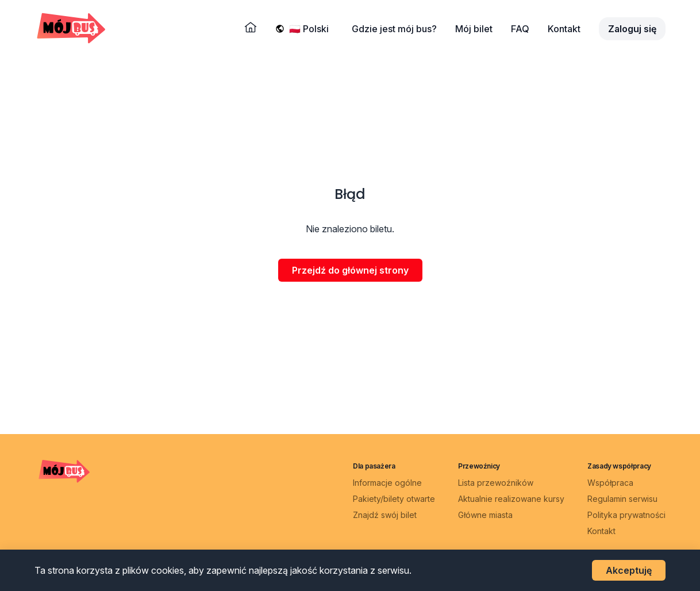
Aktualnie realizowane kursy (511, 499)
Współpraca (610, 483)
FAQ (520, 29)
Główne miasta (485, 515)
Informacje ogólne (387, 483)
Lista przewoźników (496, 483)
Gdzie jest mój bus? (394, 29)
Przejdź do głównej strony (350, 270)
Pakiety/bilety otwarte (394, 499)
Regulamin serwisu (622, 499)
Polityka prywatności (626, 515)
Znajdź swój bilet (385, 515)
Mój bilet (474, 29)
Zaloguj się (632, 29)
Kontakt (564, 29)
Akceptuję (629, 570)
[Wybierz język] (311, 29)
